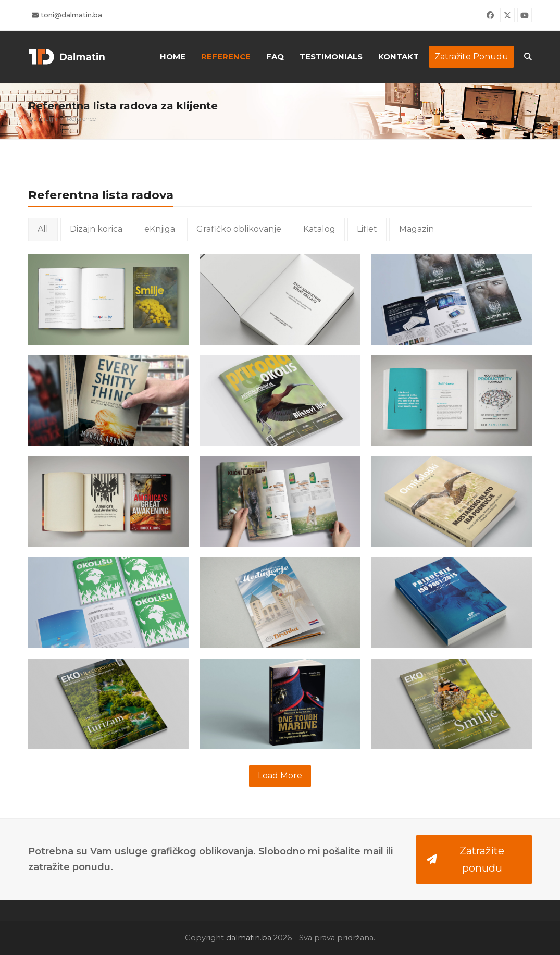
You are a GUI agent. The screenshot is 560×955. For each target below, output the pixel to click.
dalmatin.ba (249, 938)
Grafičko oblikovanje (239, 229)
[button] (528, 57)
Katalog (319, 229)
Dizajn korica (96, 229)
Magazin (416, 229)
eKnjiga (160, 229)
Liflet (367, 229)
